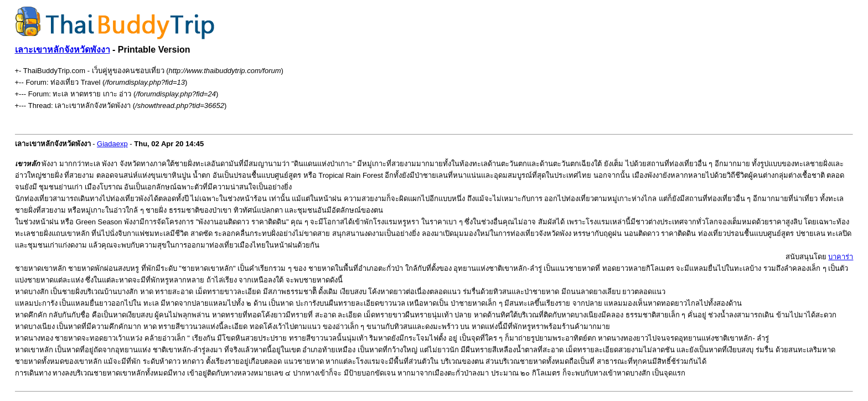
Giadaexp (112, 144)
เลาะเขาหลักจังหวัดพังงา (63, 50)
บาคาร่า (841, 257)
